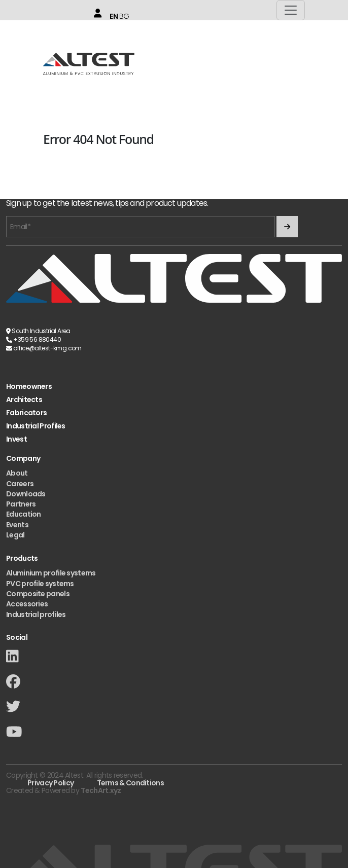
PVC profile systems (40, 584)
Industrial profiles (36, 614)
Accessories (27, 604)
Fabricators (26, 413)
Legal (15, 535)
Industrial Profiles (36, 426)
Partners (21, 504)
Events (17, 525)
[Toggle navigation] (291, 10)
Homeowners (29, 387)
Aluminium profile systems (51, 573)
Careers (20, 484)
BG (124, 16)
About (17, 473)
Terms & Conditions (130, 783)
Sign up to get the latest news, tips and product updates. (107, 204)
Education (24, 514)
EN (114, 16)
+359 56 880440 (37, 339)
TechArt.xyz (101, 790)
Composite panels (38, 594)
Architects (24, 400)
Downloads (26, 494)
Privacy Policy (50, 783)
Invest (16, 439)
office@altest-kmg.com (47, 348)
